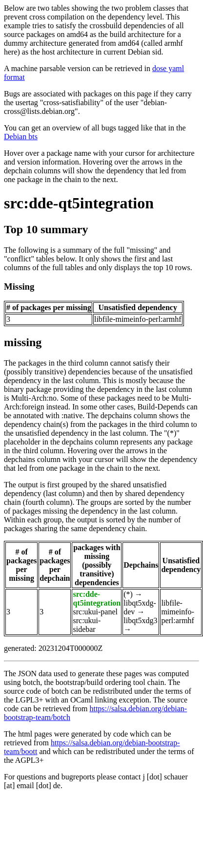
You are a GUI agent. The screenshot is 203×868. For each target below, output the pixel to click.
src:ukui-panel (95, 612)
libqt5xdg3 (140, 620)
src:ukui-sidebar (87, 625)
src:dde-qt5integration (79, 203)
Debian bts (21, 137)
